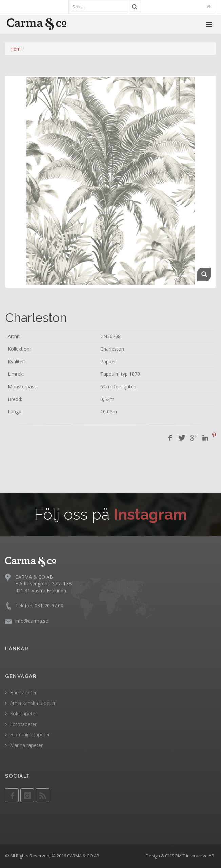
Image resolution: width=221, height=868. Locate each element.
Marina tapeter (26, 745)
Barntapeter (23, 692)
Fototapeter (23, 724)
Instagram (150, 514)
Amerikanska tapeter (33, 703)
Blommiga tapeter (30, 735)
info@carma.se (32, 621)
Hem (15, 49)
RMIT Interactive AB (195, 856)
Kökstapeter (24, 713)
